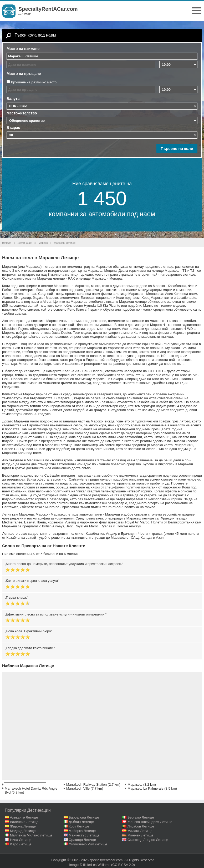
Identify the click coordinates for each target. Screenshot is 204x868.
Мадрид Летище (23, 831)
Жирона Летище (23, 826)
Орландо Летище (82, 840)
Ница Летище (21, 840)
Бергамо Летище (141, 817)
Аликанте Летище (24, 817)
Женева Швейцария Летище (150, 822)
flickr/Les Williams (97, 865)
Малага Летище (140, 831)
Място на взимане (23, 49)
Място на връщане (24, 74)
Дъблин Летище (81, 822)
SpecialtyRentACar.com (48, 9)
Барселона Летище (84, 817)
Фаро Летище (21, 844)
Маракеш (135, 784)
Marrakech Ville (78, 788)
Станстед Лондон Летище (148, 840)
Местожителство (22, 113)
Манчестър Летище (84, 835)
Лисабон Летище (141, 826)
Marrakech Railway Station (87, 784)
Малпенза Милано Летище (31, 835)
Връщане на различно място (34, 82)
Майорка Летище (82, 831)
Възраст (14, 128)
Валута (13, 99)
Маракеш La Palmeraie (145, 788)
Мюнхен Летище (140, 835)
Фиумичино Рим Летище (88, 844)
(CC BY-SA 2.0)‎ (123, 865)
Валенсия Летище (24, 822)
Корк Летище (79, 826)
